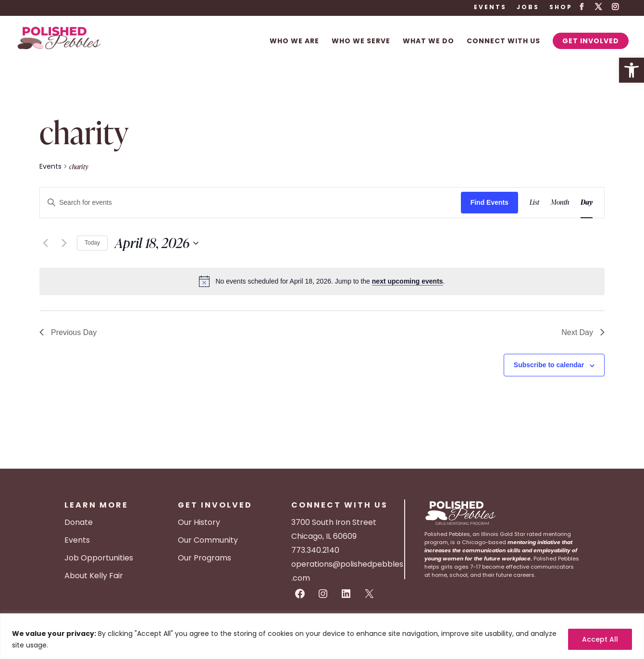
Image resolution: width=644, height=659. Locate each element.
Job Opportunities (99, 558)
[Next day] (64, 243)
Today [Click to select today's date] (92, 243)
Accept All (600, 639)
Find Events (489, 202)
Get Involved (591, 41)
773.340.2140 (315, 550)
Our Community (208, 540)
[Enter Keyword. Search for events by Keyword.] (250, 203)
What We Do (428, 42)
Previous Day (68, 332)
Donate (79, 522)
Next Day (583, 332)
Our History (199, 522)
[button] (632, 70)
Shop (561, 8)
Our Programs (204, 558)
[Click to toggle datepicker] (157, 243)
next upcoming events (408, 281)
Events (490, 8)
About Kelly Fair (94, 576)
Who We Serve (361, 42)
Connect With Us (503, 42)
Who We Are (294, 42)
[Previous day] (45, 243)
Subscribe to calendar (549, 365)
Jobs (528, 8)
